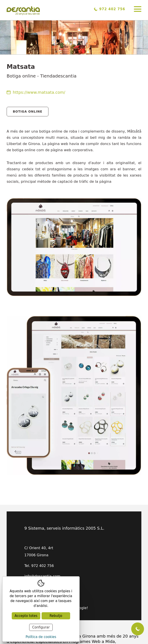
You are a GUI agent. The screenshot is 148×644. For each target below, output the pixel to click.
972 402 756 (110, 9)
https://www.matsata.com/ (36, 92)
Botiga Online (28, 111)
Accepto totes (26, 616)
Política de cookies (41, 637)
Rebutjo (56, 616)
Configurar (41, 627)
